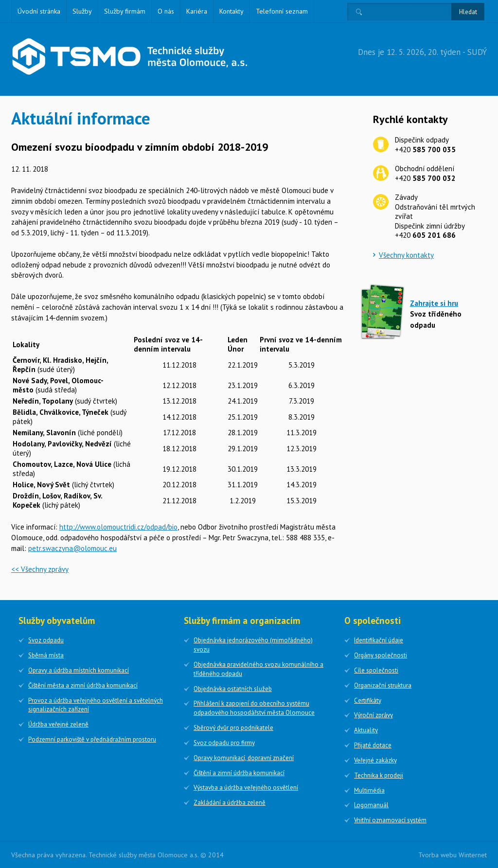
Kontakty (231, 11)
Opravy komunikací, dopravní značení (244, 758)
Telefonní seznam (282, 11)
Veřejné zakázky (375, 760)
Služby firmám (125, 11)
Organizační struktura (383, 685)
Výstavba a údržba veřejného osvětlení (246, 788)
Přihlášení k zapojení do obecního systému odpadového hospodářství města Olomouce (254, 708)
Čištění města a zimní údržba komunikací (83, 685)
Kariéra (197, 11)
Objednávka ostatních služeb (233, 689)
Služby (82, 11)
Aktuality (366, 730)
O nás (166, 11)
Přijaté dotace (373, 745)
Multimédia (369, 790)
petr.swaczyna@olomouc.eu (72, 548)
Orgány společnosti (381, 655)
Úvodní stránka (39, 11)
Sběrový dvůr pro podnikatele (233, 728)
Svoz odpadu (46, 640)
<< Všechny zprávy (40, 569)
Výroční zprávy (373, 715)
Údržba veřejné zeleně (58, 724)
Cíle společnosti (376, 670)
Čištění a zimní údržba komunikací (239, 773)
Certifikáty (368, 700)
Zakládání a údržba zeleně (230, 803)
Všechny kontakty (406, 255)
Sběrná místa (46, 655)
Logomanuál (371, 805)
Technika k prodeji (379, 775)
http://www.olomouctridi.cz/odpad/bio (118, 527)
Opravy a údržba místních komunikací (79, 670)
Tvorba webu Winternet (453, 855)
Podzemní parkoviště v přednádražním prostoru (92, 739)
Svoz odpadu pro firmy (224, 743)
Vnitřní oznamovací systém (390, 820)
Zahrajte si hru (434, 303)
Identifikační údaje (379, 640)
